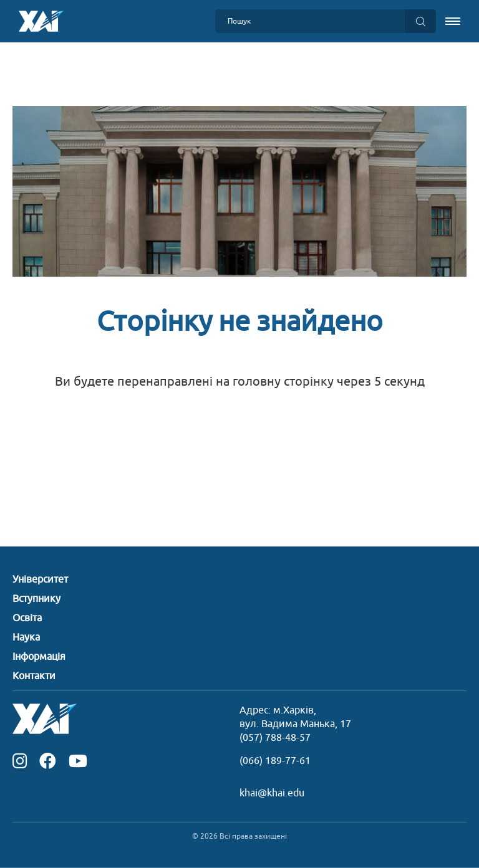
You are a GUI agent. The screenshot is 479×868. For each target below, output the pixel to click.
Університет (40, 579)
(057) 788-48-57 (275, 738)
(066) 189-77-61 (275, 761)
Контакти (34, 676)
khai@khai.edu (272, 793)
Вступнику (36, 599)
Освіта (27, 618)
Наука (26, 637)
